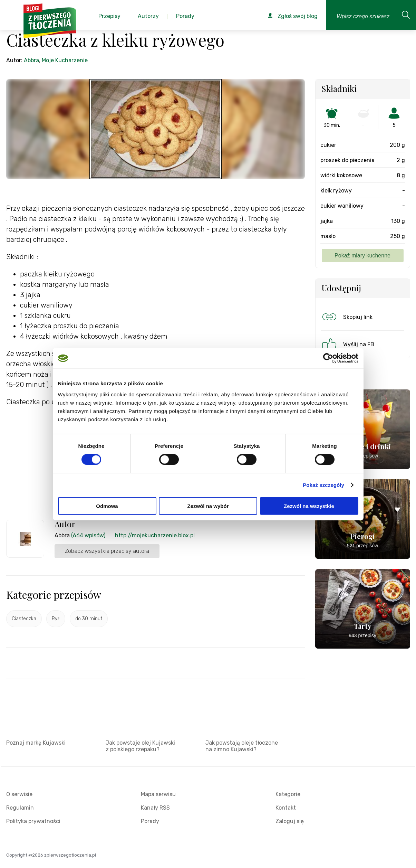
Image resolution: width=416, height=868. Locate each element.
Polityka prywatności (33, 821)
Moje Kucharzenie (65, 60)
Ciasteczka (24, 619)
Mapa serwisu (158, 794)
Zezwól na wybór (208, 506)
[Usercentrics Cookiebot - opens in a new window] (328, 358)
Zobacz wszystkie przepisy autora (107, 551)
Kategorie (288, 794)
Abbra (31, 60)
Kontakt (286, 808)
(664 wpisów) (88, 535)
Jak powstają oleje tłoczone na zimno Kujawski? (242, 746)
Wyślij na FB (347, 344)
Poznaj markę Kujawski (36, 743)
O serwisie (19, 794)
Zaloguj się (290, 821)
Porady (150, 821)
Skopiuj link (347, 317)
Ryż (56, 619)
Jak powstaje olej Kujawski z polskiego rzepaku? (140, 746)
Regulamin (20, 808)
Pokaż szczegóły (323, 485)
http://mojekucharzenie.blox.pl (155, 535)
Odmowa (107, 506)
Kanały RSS (155, 808)
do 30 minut (89, 619)
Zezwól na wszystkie (309, 506)
